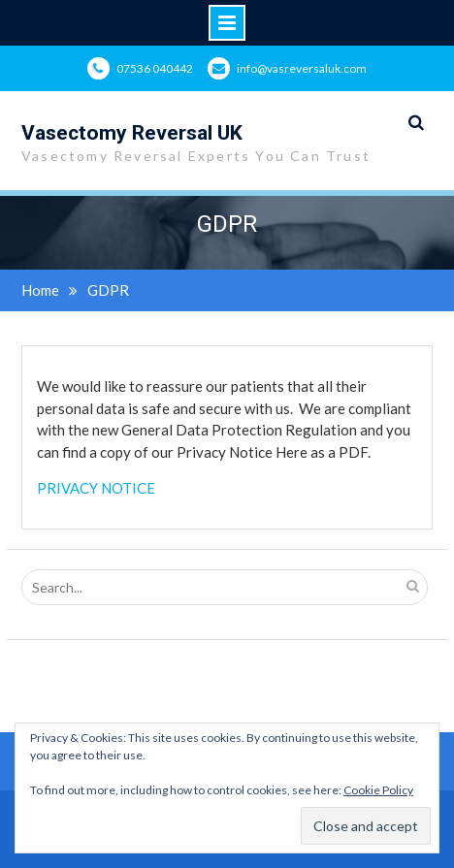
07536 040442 (155, 68)
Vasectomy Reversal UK (132, 133)
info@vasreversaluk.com (302, 68)
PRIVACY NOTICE (96, 488)
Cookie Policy (378, 790)
